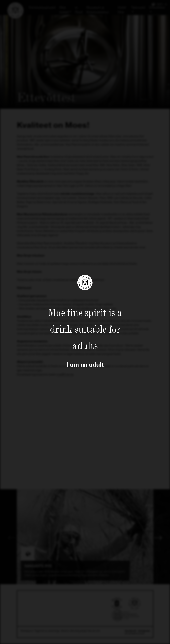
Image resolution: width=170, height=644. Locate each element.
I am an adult (85, 365)
